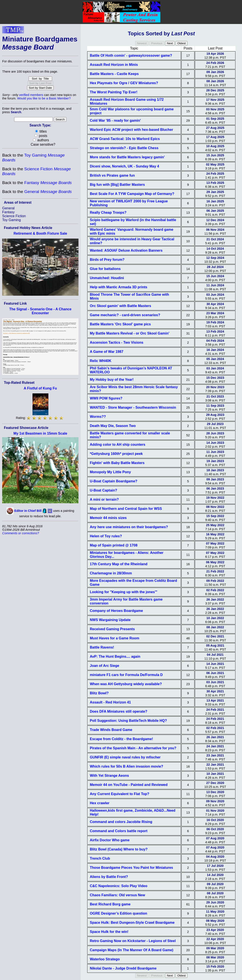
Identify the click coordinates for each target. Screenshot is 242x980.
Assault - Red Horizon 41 (110, 702)
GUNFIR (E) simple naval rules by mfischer (125, 757)
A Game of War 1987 (107, 352)
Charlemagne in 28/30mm (111, 573)
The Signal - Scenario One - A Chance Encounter (40, 311)
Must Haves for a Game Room (115, 638)
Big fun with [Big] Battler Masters (117, 185)
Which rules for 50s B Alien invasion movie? (126, 766)
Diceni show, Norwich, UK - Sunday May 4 (124, 166)
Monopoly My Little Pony (110, 472)
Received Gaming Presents (112, 629)
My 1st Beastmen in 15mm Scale (40, 433)
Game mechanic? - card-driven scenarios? (125, 315)
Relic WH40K (101, 361)
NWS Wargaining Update (110, 620)
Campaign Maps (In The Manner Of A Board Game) (132, 950)
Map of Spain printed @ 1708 (114, 545)
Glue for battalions (105, 269)
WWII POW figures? (106, 398)
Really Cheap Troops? (108, 213)
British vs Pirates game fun (112, 175)
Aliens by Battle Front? (109, 877)
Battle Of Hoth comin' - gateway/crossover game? (131, 55)
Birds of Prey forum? (107, 260)
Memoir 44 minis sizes (108, 518)
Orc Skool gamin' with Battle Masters (120, 306)
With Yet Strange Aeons (109, 776)
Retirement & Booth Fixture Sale (40, 233)
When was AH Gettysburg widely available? (126, 684)
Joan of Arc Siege (105, 666)
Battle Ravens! (102, 647)
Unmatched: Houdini (107, 278)
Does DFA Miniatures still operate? (118, 711)
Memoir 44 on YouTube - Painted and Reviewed (129, 785)
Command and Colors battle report (119, 831)
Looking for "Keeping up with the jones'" (124, 592)
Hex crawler (100, 803)
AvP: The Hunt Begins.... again (115, 656)
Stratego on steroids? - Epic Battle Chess (124, 148)
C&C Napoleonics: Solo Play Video (119, 886)
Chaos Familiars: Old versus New (117, 895)
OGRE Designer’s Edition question (118, 913)
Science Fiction (14, 216)
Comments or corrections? (21, 533)
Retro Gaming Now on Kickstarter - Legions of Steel (133, 941)
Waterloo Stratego (105, 959)
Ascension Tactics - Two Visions (117, 342)
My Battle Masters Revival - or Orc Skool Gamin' (130, 333)
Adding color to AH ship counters (118, 445)
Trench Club (100, 858)
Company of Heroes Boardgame (116, 611)
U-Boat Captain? (103, 490)
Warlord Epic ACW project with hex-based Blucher (131, 130)
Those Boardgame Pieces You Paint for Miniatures (131, 868)
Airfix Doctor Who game (110, 840)
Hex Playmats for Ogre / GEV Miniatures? (124, 83)
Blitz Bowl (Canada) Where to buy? (119, 849)
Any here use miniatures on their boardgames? (129, 527)
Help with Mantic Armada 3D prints (118, 287)
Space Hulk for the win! (109, 932)
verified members (31, 95)
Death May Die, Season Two (113, 426)
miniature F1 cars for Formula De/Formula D (126, 675)
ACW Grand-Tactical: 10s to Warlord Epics (125, 139)
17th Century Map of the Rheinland (119, 564)
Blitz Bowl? (99, 693)
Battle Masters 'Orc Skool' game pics (120, 324)
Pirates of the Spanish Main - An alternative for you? (133, 748)
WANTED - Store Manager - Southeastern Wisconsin (133, 407)
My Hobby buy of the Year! (112, 380)
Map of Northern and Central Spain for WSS (126, 509)
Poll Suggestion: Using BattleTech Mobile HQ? (128, 721)
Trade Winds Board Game (111, 730)
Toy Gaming (11, 220)
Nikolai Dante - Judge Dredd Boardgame (123, 968)
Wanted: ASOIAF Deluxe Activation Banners (126, 250)
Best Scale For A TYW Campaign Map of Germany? (132, 194)
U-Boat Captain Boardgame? (114, 481)
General (48, 192)
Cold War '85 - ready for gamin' (115, 120)
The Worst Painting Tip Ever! (114, 92)
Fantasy (48, 183)
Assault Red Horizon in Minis (114, 65)
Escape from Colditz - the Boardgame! (121, 739)
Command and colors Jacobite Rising (121, 822)
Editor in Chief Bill (28, 510)
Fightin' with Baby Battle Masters (117, 463)
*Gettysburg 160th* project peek (116, 454)
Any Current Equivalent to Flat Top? (120, 794)
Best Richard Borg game (110, 904)
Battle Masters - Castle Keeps (114, 74)
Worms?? (98, 417)
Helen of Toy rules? (106, 536)
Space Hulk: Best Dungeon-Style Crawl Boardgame (132, 923)
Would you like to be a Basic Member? (44, 98)
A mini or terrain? (104, 499)
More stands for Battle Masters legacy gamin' (127, 157)
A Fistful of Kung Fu (40, 388)
